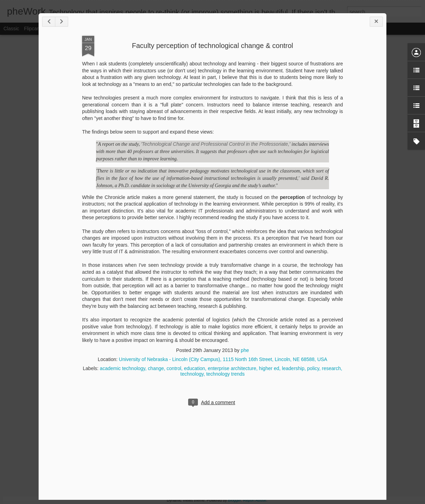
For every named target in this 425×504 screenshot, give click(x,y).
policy (313, 368)
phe (245, 350)
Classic (11, 29)
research (331, 368)
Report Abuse (255, 500)
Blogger (234, 500)
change (156, 368)
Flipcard (33, 29)
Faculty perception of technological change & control (212, 46)
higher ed (269, 368)
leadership (293, 368)
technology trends (226, 374)
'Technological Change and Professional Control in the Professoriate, (215, 144)
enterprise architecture (232, 368)
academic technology (122, 368)
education (195, 368)
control (174, 368)
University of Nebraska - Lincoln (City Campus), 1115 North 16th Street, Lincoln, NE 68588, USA (223, 359)
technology (192, 374)
